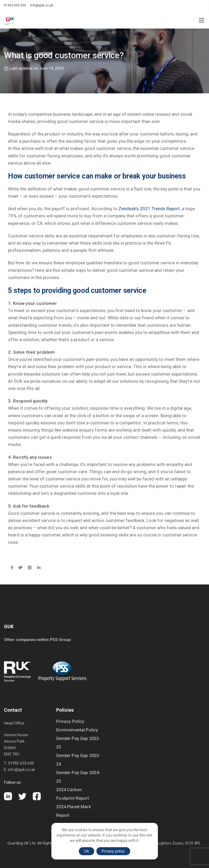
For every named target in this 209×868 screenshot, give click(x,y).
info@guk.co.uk (42, 5)
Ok (86, 851)
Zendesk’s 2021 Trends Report (149, 209)
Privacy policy (113, 851)
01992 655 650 (15, 5)
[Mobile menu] (202, 20)
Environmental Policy (77, 730)
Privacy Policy (70, 721)
